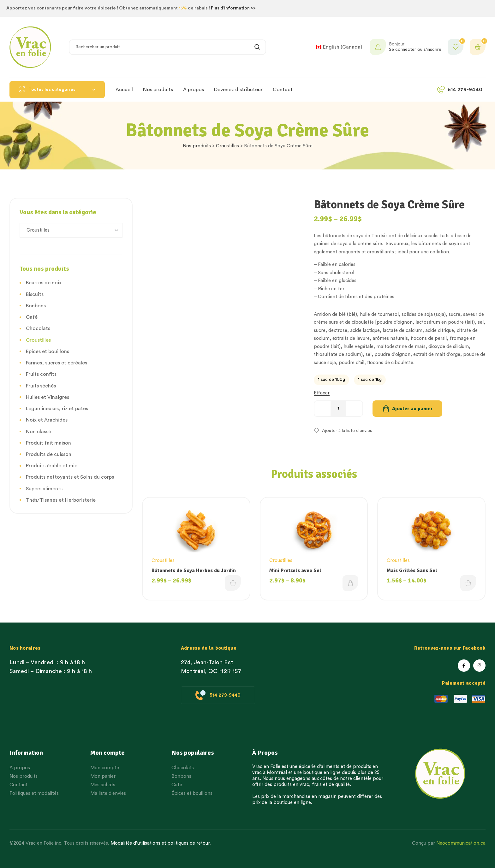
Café (32, 317)
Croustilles (227, 146)
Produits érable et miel (52, 466)
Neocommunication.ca (461, 843)
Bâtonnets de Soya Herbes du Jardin (194, 570)
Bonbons (36, 306)
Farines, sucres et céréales (57, 363)
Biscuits (35, 294)
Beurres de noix (44, 283)
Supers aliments (44, 489)
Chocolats (38, 328)
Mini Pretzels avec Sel (295, 570)
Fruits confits (41, 374)
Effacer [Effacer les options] (322, 393)
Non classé (39, 432)
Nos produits (197, 146)
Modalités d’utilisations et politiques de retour (160, 843)
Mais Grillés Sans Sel (412, 570)
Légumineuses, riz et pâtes (57, 409)
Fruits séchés (41, 386)
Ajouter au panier (412, 409)
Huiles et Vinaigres (48, 397)
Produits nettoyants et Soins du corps (70, 477)
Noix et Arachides (47, 420)
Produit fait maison (48, 443)
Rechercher (257, 47)
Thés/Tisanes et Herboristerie (61, 500)
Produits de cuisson (49, 454)
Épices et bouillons (48, 351)
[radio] (331, 380)
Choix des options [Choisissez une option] (233, 583)
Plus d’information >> (233, 8)
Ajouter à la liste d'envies (347, 431)
